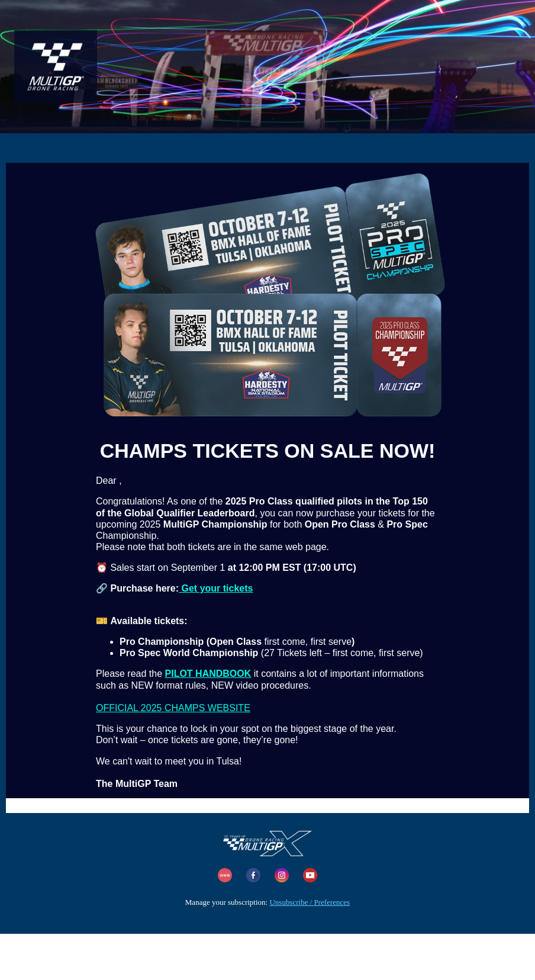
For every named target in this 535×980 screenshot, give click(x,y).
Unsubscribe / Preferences (310, 902)
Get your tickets (216, 588)
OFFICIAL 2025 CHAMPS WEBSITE (173, 708)
